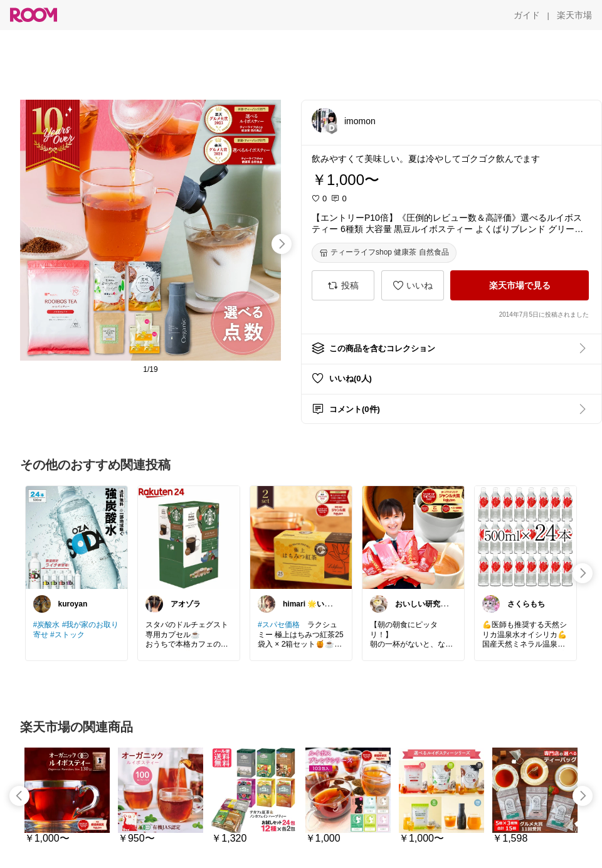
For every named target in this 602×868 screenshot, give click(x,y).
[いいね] (413, 285)
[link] (77, 537)
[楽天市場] (574, 15)
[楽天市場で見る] (520, 285)
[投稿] (343, 285)
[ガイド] (527, 15)
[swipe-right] (282, 244)
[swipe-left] (19, 796)
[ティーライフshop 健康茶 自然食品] (384, 253)
